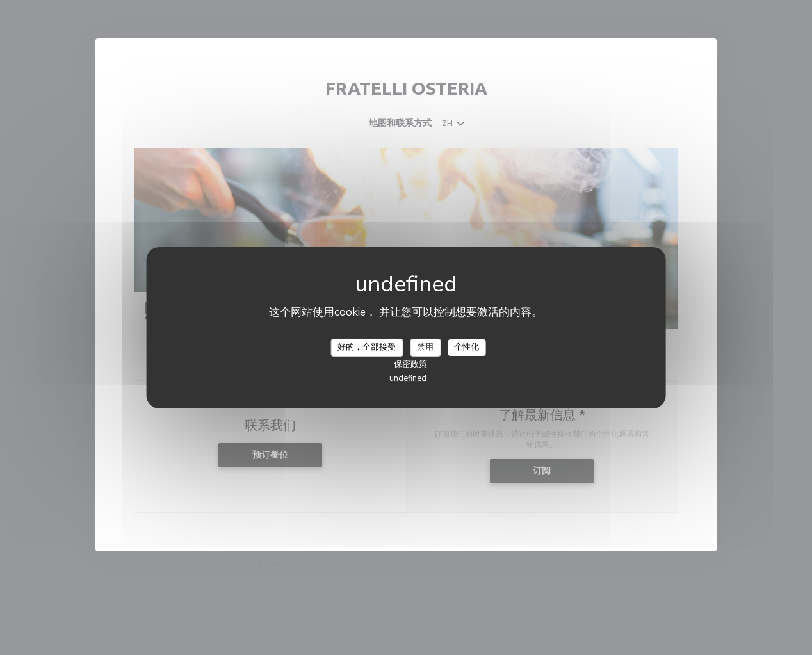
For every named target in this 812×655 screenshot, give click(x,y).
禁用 (425, 347)
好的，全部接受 (367, 347)
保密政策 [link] (410, 364)
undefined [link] (408, 378)
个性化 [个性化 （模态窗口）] (467, 347)
